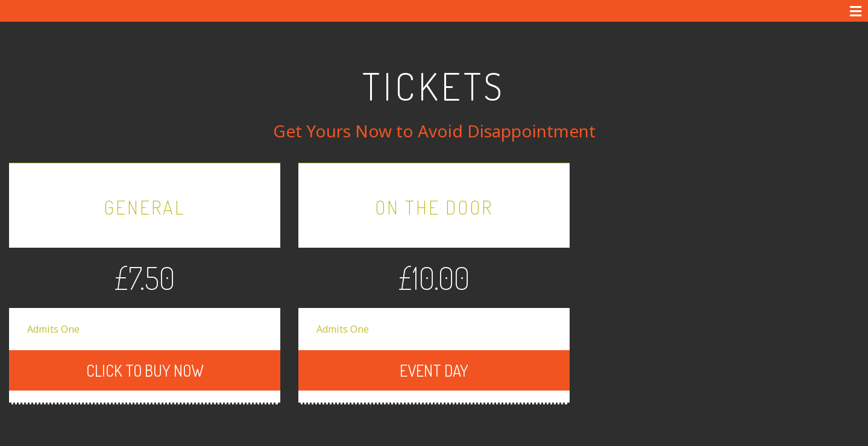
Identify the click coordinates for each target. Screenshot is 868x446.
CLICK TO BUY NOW (225, 349)
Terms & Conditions (259, 437)
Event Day (482, 349)
